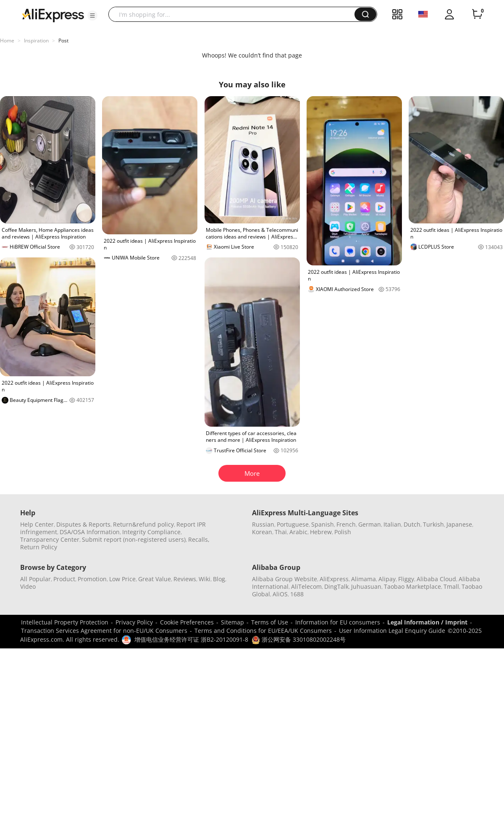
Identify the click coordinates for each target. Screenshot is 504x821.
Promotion (92, 579)
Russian (263, 524)
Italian (392, 524)
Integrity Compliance (151, 532)
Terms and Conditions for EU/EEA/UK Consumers (263, 631)
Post (63, 41)
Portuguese (293, 524)
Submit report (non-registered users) (134, 539)
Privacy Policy (134, 622)
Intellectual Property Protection (65, 622)
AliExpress (334, 579)
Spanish (323, 524)
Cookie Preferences (187, 622)
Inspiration (36, 41)
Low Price (122, 579)
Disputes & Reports (83, 524)
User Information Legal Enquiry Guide (392, 631)
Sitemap (232, 622)
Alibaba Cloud (436, 579)
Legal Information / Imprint (427, 622)
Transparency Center (50, 539)
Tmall (451, 586)
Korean (262, 532)
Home (7, 41)
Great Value (155, 579)
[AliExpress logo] (53, 15)
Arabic (298, 532)
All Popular (35, 579)
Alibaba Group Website (285, 579)
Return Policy (39, 547)
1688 (297, 594)
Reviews (185, 579)
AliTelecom (306, 586)
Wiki (205, 579)
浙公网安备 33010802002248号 (299, 639)
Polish (343, 532)
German (370, 524)
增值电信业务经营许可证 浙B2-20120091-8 (191, 639)
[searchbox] (235, 14)
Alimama (364, 579)
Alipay (387, 579)
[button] (92, 16)
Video (28, 586)
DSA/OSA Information (90, 532)
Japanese (459, 524)
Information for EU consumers (338, 622)
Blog (219, 579)
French (346, 524)
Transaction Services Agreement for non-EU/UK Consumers (104, 631)
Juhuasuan (366, 586)
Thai (281, 532)
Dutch (412, 524)
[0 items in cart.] (477, 14)
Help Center (37, 524)
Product (64, 579)
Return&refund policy (143, 524)
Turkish (433, 524)
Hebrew (321, 532)
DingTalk (336, 586)
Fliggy (406, 579)
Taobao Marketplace (412, 586)
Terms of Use (270, 622)
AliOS (280, 594)
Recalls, (199, 539)
